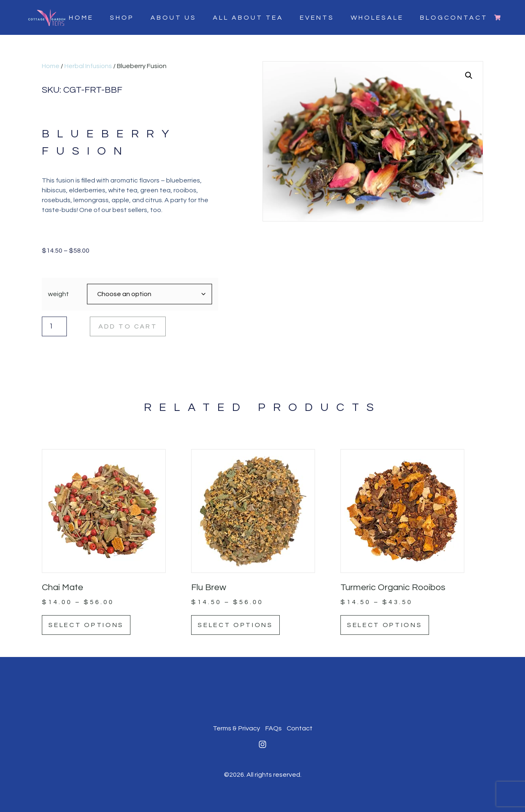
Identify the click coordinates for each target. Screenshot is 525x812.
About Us (173, 17)
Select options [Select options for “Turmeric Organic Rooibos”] (386, 625)
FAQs (273, 728)
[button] (469, 75)
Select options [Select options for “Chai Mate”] (87, 625)
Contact (299, 728)
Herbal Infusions (88, 66)
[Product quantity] (54, 326)
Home (81, 17)
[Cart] (497, 17)
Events (317, 17)
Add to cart (128, 326)
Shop (122, 17)
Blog (432, 17)
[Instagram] (262, 744)
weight (58, 294)
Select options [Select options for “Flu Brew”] (236, 625)
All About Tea (248, 17)
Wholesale (377, 17)
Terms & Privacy (237, 728)
